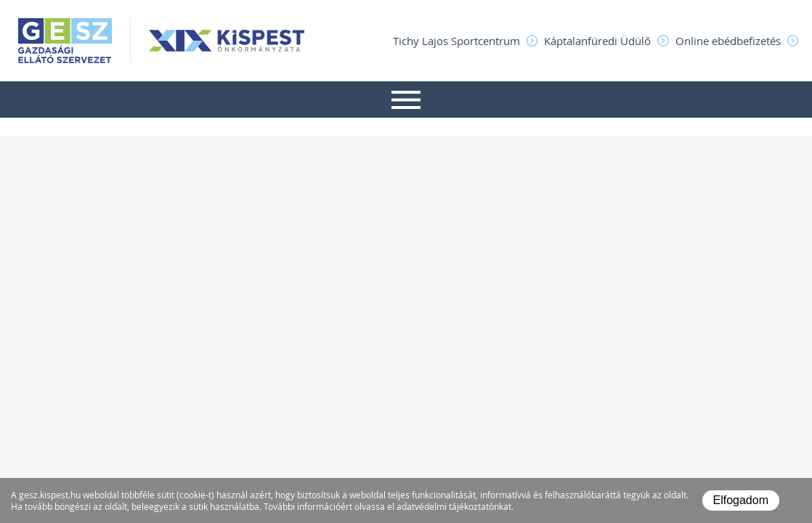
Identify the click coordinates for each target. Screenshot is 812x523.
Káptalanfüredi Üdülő (597, 41)
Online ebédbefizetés (728, 41)
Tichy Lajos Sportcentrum (456, 41)
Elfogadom (741, 500)
